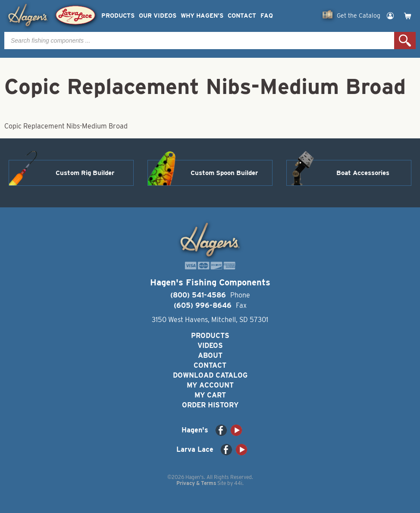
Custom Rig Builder (85, 173)
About (210, 355)
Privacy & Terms (196, 483)
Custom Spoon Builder (224, 173)
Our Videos (158, 16)
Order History (210, 405)
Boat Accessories (363, 173)
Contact (242, 16)
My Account (210, 385)
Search (405, 41)
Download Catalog (210, 375)
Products (118, 16)
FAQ (267, 16)
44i (238, 483)
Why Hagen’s (202, 16)
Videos (210, 346)
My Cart (210, 395)
